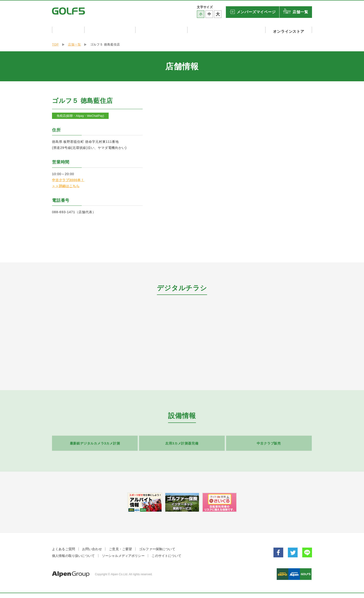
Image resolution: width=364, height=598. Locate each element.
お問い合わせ (92, 547)
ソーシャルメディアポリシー (123, 554)
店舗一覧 (300, 12)
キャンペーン (68, 30)
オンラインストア (290, 30)
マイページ (256, 12)
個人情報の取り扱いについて (73, 554)
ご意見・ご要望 (120, 547)
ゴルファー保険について (157, 547)
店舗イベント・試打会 (112, 30)
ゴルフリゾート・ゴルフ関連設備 (230, 30)
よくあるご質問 (63, 547)
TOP (55, 43)
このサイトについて (166, 554)
